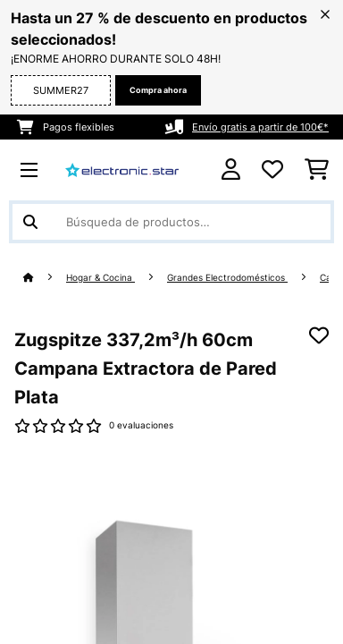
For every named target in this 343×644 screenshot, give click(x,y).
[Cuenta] (231, 169)
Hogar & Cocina (100, 278)
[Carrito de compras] (317, 170)
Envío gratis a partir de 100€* (260, 127)
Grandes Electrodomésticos (227, 278)
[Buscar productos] (171, 222)
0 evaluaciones (141, 425)
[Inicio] (45, 278)
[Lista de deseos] (272, 170)
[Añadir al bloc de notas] (319, 335)
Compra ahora (158, 90)
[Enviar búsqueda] (30, 222)
